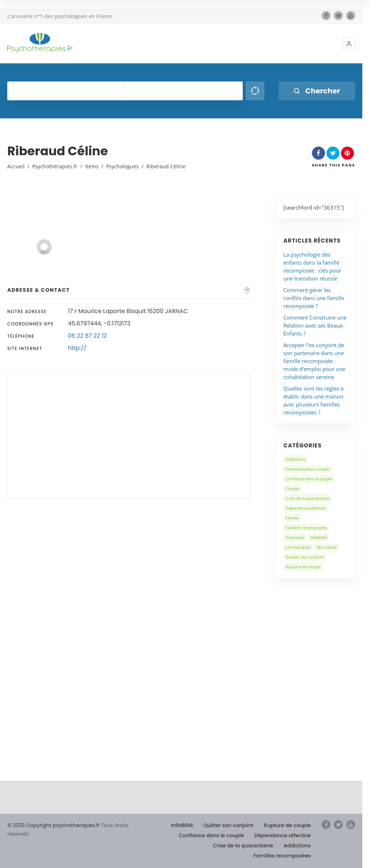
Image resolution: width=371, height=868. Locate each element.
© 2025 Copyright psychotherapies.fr (53, 825)
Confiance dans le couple (309, 479)
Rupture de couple (303, 567)
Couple (292, 488)
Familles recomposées (306, 528)
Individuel (295, 537)
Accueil (16, 166)
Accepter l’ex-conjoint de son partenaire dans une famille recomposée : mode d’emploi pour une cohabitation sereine (314, 361)
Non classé (327, 547)
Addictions (295, 459)
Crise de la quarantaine (307, 498)
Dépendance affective (306, 508)
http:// (77, 348)
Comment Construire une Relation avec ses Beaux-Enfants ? (315, 325)
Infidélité (319, 537)
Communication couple (307, 469)
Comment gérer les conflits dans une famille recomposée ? (314, 298)
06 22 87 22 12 (87, 336)
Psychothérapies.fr (55, 166)
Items (92, 166)
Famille (292, 518)
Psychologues (122, 166)
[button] (349, 44)
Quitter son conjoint (305, 557)
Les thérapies (298, 547)
